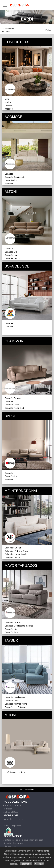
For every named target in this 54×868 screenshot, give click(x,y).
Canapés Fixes (12, 701)
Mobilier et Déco (11, 812)
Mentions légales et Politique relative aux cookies (24, 840)
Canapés (9, 174)
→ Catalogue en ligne (15, 772)
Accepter (39, 864)
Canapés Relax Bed (14, 408)
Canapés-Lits (11, 629)
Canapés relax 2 (12, 258)
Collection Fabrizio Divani (17, 551)
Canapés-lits (11, 180)
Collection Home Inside (16, 554)
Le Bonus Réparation (12, 826)
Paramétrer (26, 864)
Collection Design (13, 548)
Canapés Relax (12, 405)
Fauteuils (9, 183)
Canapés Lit (10, 401)
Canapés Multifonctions (16, 704)
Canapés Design (13, 398)
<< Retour (47, 30)
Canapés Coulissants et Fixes (19, 626)
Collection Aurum (13, 623)
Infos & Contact (10, 846)
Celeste (8, 105)
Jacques (9, 109)
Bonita (8, 102)
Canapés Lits (11, 252)
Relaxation (8, 809)
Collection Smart (13, 557)
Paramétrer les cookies (13, 843)
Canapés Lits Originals (15, 707)
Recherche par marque (13, 819)
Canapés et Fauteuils (12, 805)
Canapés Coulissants (15, 177)
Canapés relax (12, 255)
